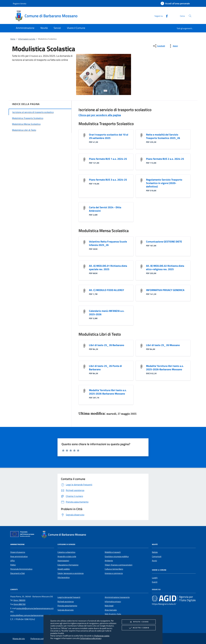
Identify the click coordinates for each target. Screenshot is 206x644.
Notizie (155, 552)
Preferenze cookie (102, 636)
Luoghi (155, 578)
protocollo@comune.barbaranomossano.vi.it (35, 608)
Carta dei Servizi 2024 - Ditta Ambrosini (105, 209)
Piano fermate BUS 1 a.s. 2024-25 (108, 159)
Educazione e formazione (68, 565)
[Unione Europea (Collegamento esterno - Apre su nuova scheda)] (23, 535)
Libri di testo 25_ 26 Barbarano (107, 345)
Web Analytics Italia (113, 614)
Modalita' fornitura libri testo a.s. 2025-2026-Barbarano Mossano (165, 368)
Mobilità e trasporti (113, 552)
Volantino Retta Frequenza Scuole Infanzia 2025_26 (108, 243)
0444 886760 (20, 604)
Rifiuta (139, 622)
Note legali (109, 606)
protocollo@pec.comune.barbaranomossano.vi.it (31, 615)
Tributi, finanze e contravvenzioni (119, 565)
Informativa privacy (113, 601)
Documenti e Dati (18, 573)
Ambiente (109, 561)
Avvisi (154, 561)
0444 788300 (19, 600)
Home (13, 39)
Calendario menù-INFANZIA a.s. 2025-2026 (107, 313)
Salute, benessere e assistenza (71, 573)
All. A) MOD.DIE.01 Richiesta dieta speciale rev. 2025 (108, 268)
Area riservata (111, 610)
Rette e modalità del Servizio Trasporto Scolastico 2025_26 (163, 136)
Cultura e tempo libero (114, 569)
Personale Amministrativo (21, 569)
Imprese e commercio (114, 573)
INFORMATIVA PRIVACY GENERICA (165, 290)
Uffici (13, 561)
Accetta (139, 628)
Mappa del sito (19, 639)
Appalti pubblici (64, 569)
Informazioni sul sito (27, 39)
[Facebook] (166, 16)
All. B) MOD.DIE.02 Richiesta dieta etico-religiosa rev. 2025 (165, 268)
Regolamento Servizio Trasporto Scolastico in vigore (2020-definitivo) (164, 183)
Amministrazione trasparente (117, 597)
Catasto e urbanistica (66, 552)
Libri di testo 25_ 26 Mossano (163, 345)
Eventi (155, 582)
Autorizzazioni (63, 561)
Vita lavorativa (64, 577)
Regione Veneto (20, 3)
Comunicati (157, 556)
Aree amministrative (19, 556)
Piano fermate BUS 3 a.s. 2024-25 (108, 180)
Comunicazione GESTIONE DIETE (164, 242)
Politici (13, 565)
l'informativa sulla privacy (91, 638)
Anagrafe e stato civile (67, 556)
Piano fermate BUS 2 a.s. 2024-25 (165, 159)
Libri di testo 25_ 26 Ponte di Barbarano (105, 368)
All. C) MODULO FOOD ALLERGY (107, 290)
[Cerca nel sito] (190, 16)
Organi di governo (18, 552)
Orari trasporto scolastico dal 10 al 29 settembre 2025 (109, 136)
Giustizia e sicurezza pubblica (117, 556)
